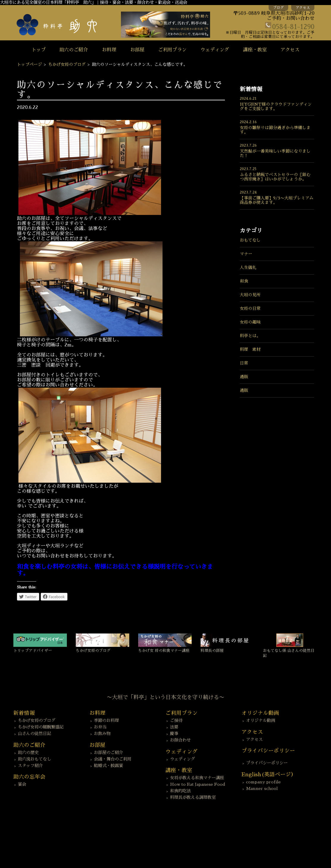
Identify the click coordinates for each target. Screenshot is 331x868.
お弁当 (100, 727)
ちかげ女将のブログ (67, 64)
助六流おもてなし (34, 759)
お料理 (109, 50)
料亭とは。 (250, 336)
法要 (174, 727)
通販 (244, 377)
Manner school (262, 788)
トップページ (29, 64)
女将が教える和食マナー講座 (197, 778)
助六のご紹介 (74, 50)
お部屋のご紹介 (108, 753)
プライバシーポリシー (267, 763)
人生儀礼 (248, 267)
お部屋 (137, 50)
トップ (39, 50)
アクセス (303, 8)
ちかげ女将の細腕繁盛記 (41, 727)
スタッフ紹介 (30, 766)
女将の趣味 (250, 322)
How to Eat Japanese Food (198, 784)
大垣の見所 (250, 295)
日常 (244, 363)
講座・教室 (255, 50)
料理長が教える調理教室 (193, 797)
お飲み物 (102, 734)
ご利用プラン (172, 50)
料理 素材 (250, 349)
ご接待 (176, 720)
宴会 (22, 784)
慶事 (174, 734)
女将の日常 (250, 308)
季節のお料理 (106, 720)
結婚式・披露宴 (108, 766)
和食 (244, 281)
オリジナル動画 (261, 720)
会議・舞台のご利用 (113, 759)
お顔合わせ (180, 740)
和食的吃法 (180, 791)
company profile (263, 782)
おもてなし (250, 240)
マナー (246, 254)
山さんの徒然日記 (34, 734)
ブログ (278, 8)
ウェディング (215, 50)
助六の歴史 (28, 753)
